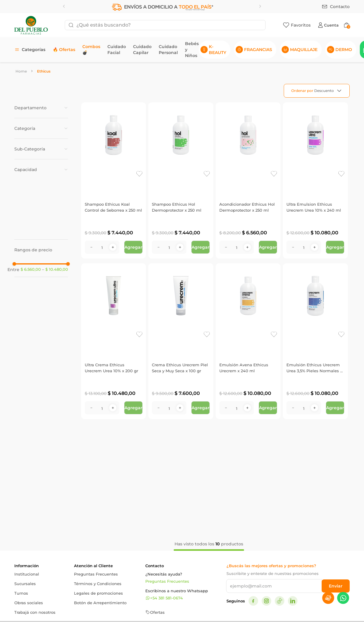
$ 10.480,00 (55, 270)
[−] (91, 247)
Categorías (34, 50)
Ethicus (44, 71)
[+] (113, 247)
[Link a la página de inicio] (21, 71)
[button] (41, 108)
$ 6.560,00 (31, 269)
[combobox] (165, 25)
